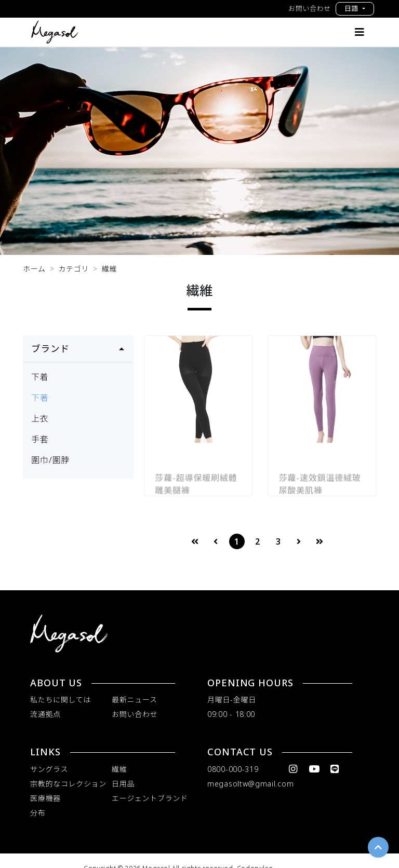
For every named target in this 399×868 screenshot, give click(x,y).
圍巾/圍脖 (50, 460)
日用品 (123, 784)
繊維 (109, 269)
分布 (38, 813)
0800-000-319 (233, 769)
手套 (40, 439)
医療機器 (45, 798)
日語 (353, 8)
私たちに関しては (61, 700)
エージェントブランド (150, 798)
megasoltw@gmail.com (250, 784)
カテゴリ (74, 269)
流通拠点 (45, 714)
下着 (40, 377)
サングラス (49, 769)
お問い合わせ (310, 8)
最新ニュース (135, 700)
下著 (40, 398)
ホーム (34, 269)
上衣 (40, 418)
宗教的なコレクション (68, 784)
